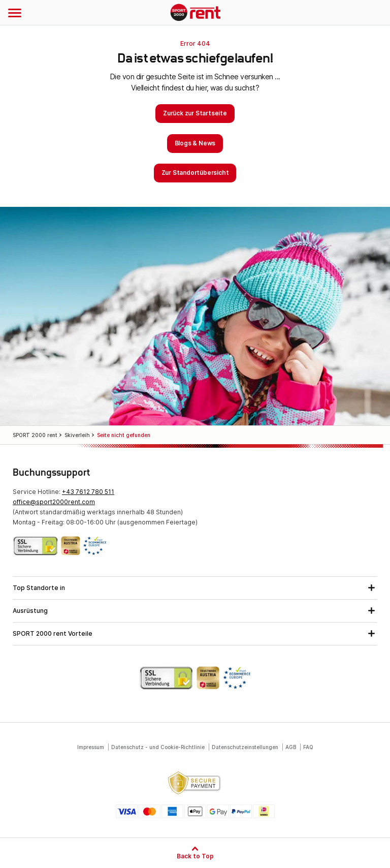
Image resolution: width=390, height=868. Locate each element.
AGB (291, 747)
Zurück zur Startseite (195, 113)
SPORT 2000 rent (195, 13)
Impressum (91, 747)
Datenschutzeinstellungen (245, 747)
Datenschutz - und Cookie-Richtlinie (158, 747)
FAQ (308, 747)
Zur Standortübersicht (195, 173)
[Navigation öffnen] (15, 13)
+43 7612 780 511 (88, 492)
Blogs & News (195, 143)
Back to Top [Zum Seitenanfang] (195, 856)
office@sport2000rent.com (54, 502)
